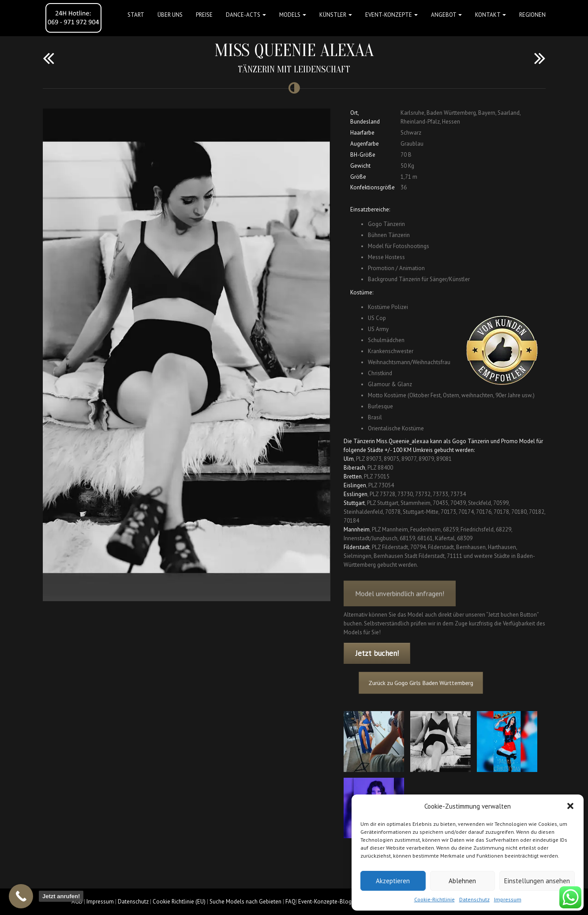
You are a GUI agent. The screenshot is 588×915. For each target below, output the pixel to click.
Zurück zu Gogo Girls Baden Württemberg (431, 683)
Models (293, 15)
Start (136, 15)
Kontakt (491, 15)
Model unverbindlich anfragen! (400, 607)
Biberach (354, 468)
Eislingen (355, 485)
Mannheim (357, 529)
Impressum (508, 899)
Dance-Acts (246, 15)
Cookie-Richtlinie (434, 899)
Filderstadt (357, 547)
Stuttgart (354, 503)
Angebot (446, 15)
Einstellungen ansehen (537, 881)
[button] (570, 806)
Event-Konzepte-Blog (325, 902)
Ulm (349, 459)
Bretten (353, 476)
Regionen (532, 15)
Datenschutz (474, 899)
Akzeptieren (393, 881)
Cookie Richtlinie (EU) (179, 902)
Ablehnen (462, 881)
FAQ (290, 902)
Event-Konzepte (391, 15)
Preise (204, 15)
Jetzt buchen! (377, 653)
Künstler (336, 15)
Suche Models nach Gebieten (245, 902)
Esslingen (356, 494)
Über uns (170, 15)
